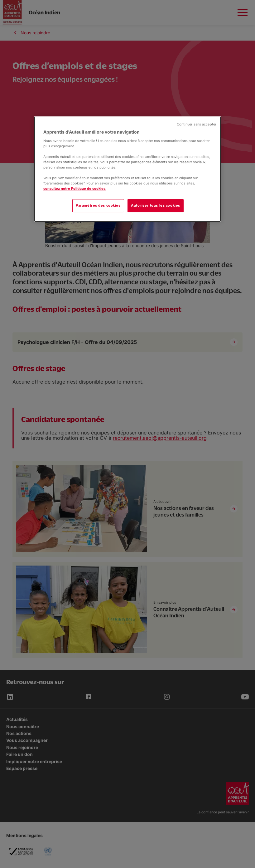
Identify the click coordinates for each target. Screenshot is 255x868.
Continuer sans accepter (197, 124)
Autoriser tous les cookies (156, 205)
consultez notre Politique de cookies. (75, 189)
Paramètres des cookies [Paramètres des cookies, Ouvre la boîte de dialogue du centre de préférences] (98, 205)
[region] (128, 169)
